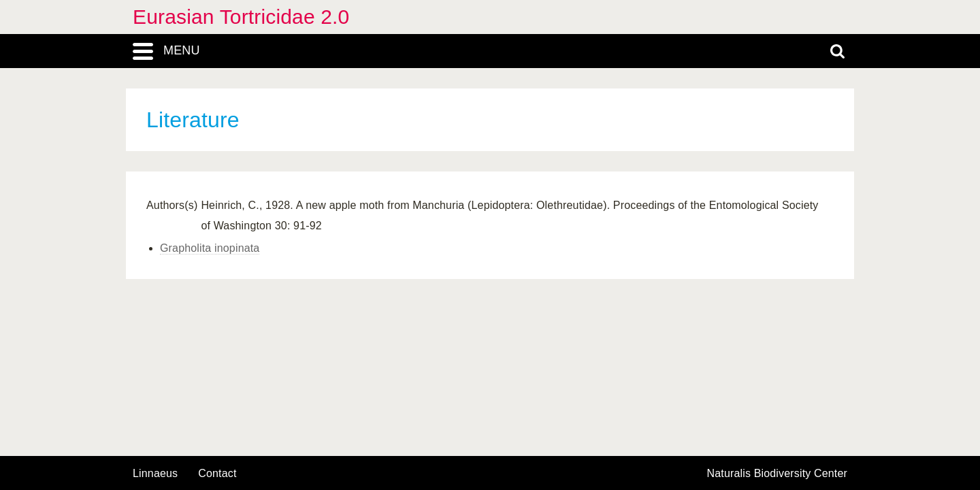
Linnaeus (155, 474)
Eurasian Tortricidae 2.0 (241, 17)
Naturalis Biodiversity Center (778, 474)
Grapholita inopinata (210, 248)
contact (217, 473)
